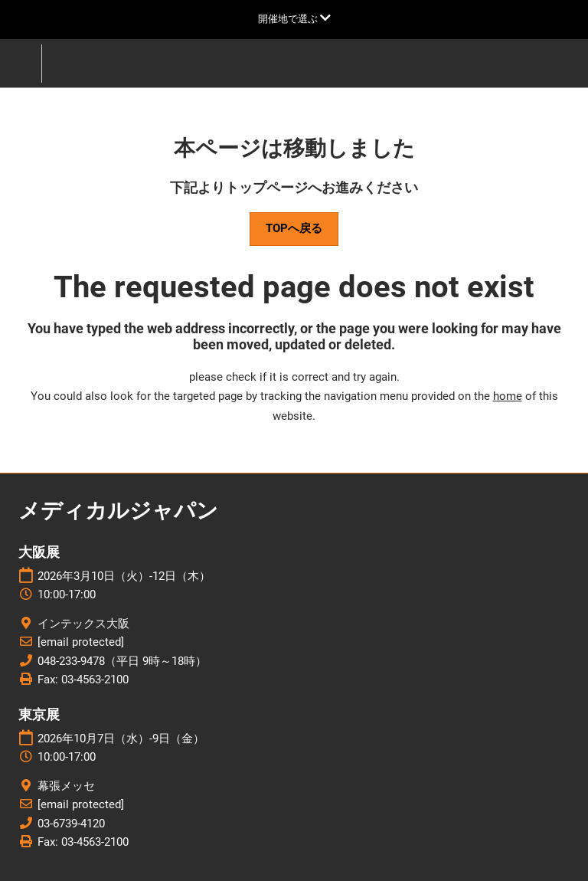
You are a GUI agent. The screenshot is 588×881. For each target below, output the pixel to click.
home (508, 396)
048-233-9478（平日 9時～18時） (122, 661)
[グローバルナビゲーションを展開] (294, 19)
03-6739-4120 (71, 824)
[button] (294, 229)
